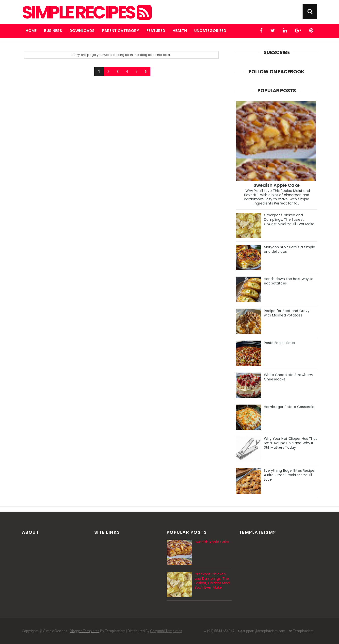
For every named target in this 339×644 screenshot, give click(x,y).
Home (31, 31)
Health (180, 31)
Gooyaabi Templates (166, 631)
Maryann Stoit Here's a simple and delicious (290, 249)
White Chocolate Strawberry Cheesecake (289, 377)
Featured (156, 31)
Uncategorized (210, 31)
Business (53, 31)
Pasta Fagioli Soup (280, 343)
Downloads (82, 31)
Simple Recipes (86, 13)
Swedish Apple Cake (277, 185)
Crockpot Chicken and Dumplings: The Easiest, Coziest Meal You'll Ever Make (289, 220)
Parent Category (121, 31)
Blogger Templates (85, 631)
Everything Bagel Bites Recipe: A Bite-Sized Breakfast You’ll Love (290, 475)
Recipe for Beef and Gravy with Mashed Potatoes (287, 313)
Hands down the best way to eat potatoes (289, 281)
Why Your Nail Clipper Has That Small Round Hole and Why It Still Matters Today (291, 443)
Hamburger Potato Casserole (289, 407)
